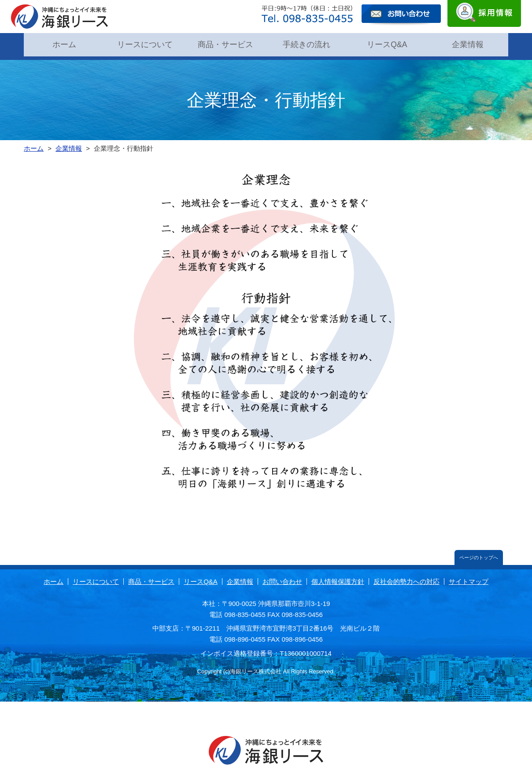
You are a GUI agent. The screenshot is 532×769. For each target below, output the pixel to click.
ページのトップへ (479, 553)
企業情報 (468, 44)
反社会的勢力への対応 (406, 577)
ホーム (64, 44)
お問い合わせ (282, 577)
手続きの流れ (307, 44)
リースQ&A (387, 44)
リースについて (145, 44)
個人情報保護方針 (338, 577)
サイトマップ (469, 577)
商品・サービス (225, 44)
